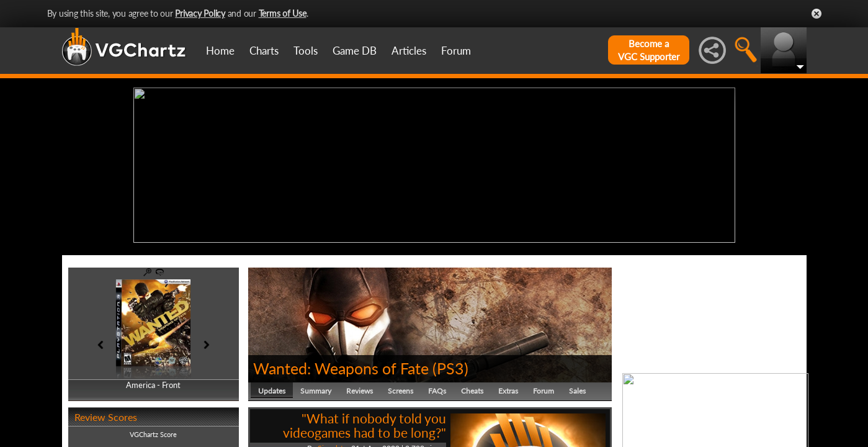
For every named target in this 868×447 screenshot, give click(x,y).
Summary (316, 388)
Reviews (360, 388)
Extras (508, 388)
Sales (577, 388)
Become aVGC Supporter (649, 50)
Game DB (355, 51)
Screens (400, 388)
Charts (264, 51)
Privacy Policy (200, 13)
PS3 (450, 365)
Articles (409, 51)
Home (220, 51)
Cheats (472, 388)
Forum (456, 51)
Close (817, 14)
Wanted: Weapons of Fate (341, 365)
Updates (272, 388)
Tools (306, 51)
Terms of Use (283, 13)
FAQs (437, 388)
